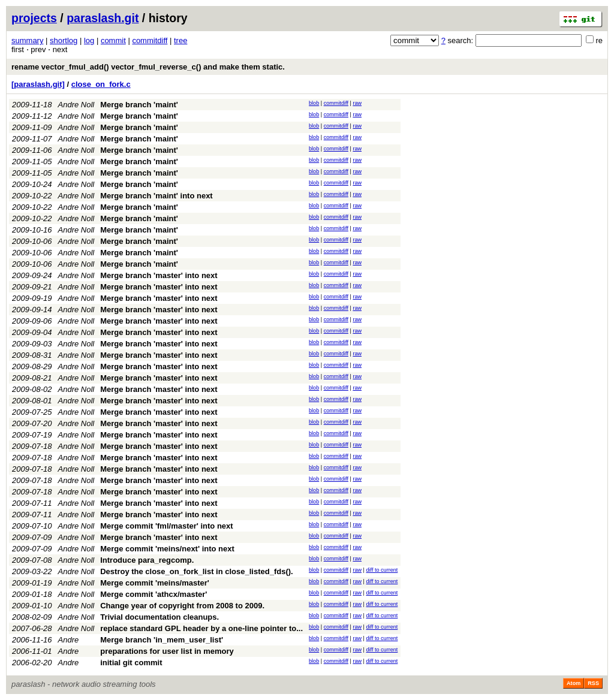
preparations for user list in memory (167, 651)
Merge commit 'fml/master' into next (166, 526)
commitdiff (150, 40)
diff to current (382, 570)
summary (27, 40)
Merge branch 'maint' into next (156, 196)
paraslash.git (103, 18)
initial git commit (131, 663)
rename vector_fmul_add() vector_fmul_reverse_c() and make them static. (148, 67)
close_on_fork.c (101, 84)
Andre (69, 640)
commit (113, 40)
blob (314, 103)
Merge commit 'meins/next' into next (167, 549)
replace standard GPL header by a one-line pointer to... (201, 628)
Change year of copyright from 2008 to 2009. (182, 606)
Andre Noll (76, 105)
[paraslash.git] (38, 84)
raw (357, 103)
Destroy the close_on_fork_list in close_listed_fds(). (197, 571)
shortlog (64, 40)
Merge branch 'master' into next (159, 275)
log (89, 40)
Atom (574, 683)
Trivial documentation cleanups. (159, 617)
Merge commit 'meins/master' (155, 583)
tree (180, 40)
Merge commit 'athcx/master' (153, 594)
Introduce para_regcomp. (147, 560)
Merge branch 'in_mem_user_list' (162, 640)
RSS (593, 683)
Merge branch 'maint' (139, 105)
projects (34, 18)
